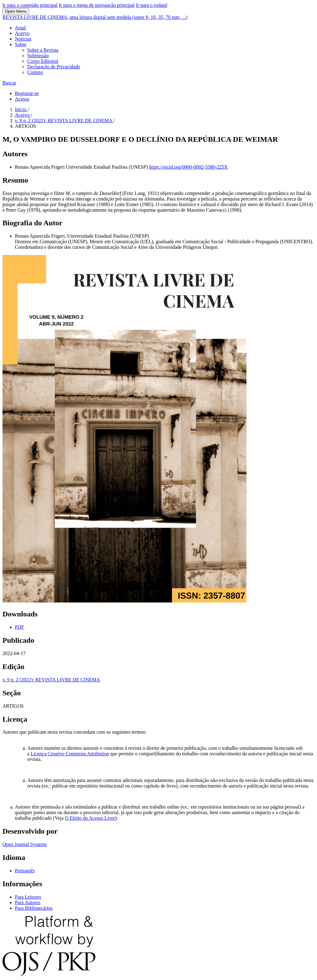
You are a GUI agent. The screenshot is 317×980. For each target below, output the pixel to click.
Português (25, 871)
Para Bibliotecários (34, 908)
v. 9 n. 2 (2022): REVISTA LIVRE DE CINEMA (64, 121)
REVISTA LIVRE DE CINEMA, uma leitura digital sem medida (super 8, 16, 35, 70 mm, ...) (95, 17)
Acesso (22, 99)
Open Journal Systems (25, 844)
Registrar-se (27, 93)
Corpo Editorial (43, 61)
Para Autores (28, 902)
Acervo (22, 33)
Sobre (21, 44)
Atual (20, 28)
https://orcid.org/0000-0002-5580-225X (188, 167)
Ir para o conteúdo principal (30, 5)
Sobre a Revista (43, 50)
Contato (35, 72)
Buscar (9, 83)
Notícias (23, 39)
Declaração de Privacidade (54, 67)
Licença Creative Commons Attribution (70, 754)
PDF (19, 627)
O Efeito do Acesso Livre (90, 818)
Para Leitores (28, 897)
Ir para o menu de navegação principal (97, 5)
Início (21, 109)
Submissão (38, 56)
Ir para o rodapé (152, 5)
